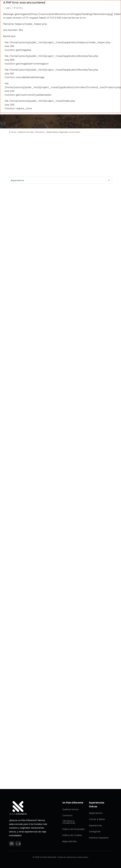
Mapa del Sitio (70, 841)
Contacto (67, 815)
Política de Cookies (72, 835)
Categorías (95, 832)
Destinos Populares (99, 838)
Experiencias (95, 825)
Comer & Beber (97, 819)
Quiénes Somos (70, 809)
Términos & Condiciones (69, 822)
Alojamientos (96, 813)
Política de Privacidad (73, 829)
